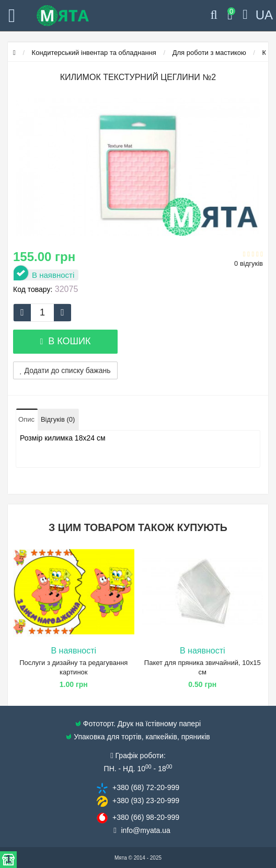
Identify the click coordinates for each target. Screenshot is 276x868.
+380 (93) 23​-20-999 (146, 801)
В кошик (65, 341)
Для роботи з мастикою (209, 53)
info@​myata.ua (146, 830)
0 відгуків (249, 263)
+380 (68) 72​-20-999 (146, 787)
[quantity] (42, 313)
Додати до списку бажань (65, 370)
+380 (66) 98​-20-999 (146, 817)
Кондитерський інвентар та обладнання (94, 53)
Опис (26, 419)
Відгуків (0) (58, 419)
